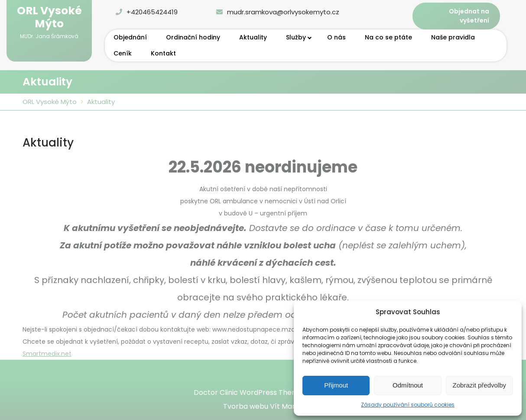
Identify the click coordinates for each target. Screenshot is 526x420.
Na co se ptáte (388, 37)
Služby (296, 37)
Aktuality (253, 37)
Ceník (123, 53)
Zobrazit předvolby (479, 385)
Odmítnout (408, 385)
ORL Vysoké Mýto (49, 17)
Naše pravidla (453, 37)
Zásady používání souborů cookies (408, 405)
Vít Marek (287, 406)
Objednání (130, 37)
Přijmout (336, 385)
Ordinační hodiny (193, 37)
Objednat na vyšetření (469, 16)
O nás (336, 37)
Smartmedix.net (47, 354)
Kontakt (163, 53)
